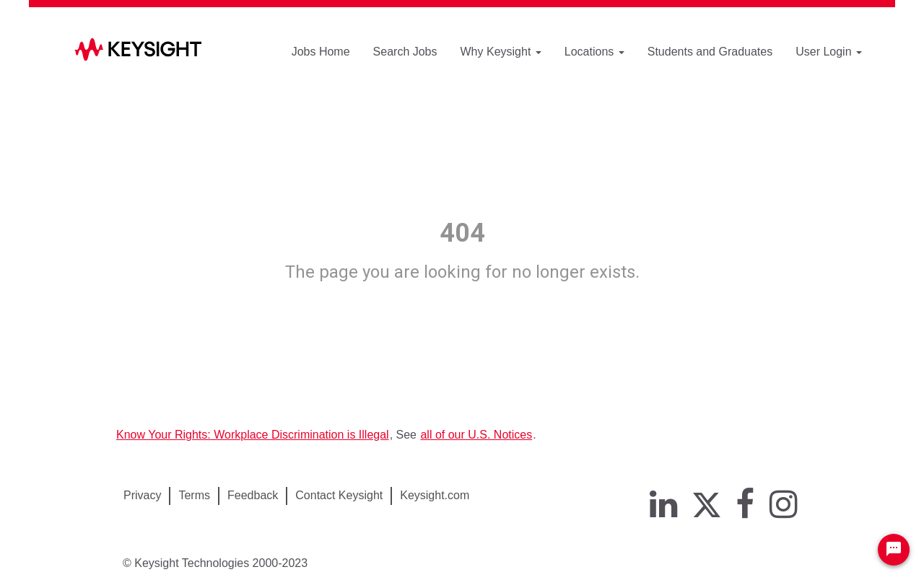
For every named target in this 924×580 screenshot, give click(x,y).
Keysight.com (435, 495)
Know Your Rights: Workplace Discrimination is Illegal (253, 435)
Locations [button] (594, 52)
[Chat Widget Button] (894, 550)
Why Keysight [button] (501, 52)
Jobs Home (321, 52)
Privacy (142, 495)
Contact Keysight (339, 495)
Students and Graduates (710, 52)
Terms (194, 495)
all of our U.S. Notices (476, 435)
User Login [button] (829, 52)
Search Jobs (405, 52)
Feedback (253, 495)
